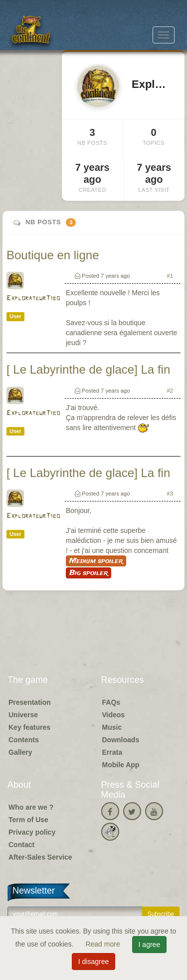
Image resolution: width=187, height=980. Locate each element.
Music (112, 727)
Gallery (20, 752)
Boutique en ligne (53, 255)
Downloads (121, 740)
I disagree (93, 962)
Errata (112, 752)
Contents (24, 740)
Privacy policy (32, 832)
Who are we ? (31, 807)
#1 (170, 276)
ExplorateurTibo (33, 298)
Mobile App (121, 765)
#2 (170, 391)
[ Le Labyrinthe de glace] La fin (88, 369)
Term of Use (28, 820)
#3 (170, 493)
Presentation (30, 702)
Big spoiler (89, 573)
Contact (21, 845)
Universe (23, 715)
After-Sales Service (40, 857)
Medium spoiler (96, 561)
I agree (150, 945)
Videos (114, 715)
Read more (103, 944)
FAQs (111, 702)
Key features (29, 727)
